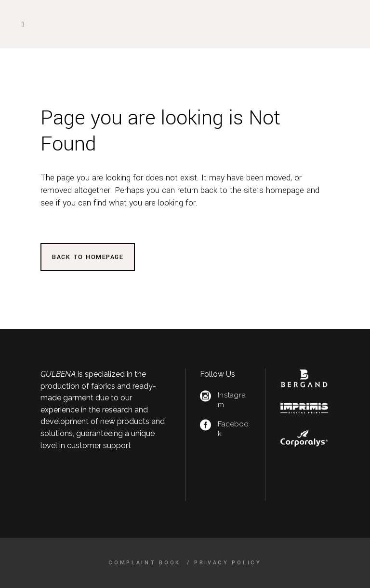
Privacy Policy (228, 563)
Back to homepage (88, 257)
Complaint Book (146, 563)
